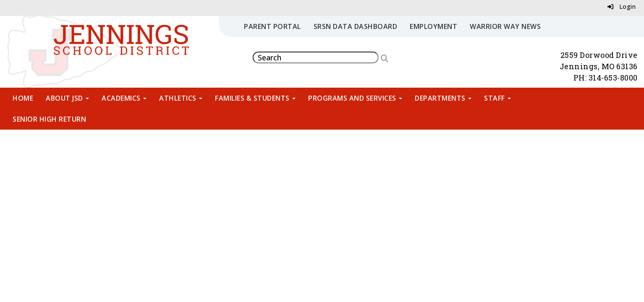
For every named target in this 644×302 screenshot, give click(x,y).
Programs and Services (355, 98)
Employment (433, 26)
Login (622, 7)
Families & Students (255, 98)
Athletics (181, 98)
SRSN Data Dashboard (356, 26)
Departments (443, 98)
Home (23, 98)
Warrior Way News (505, 26)
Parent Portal (272, 26)
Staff (497, 98)
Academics (124, 98)
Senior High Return (49, 119)
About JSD (67, 98)
